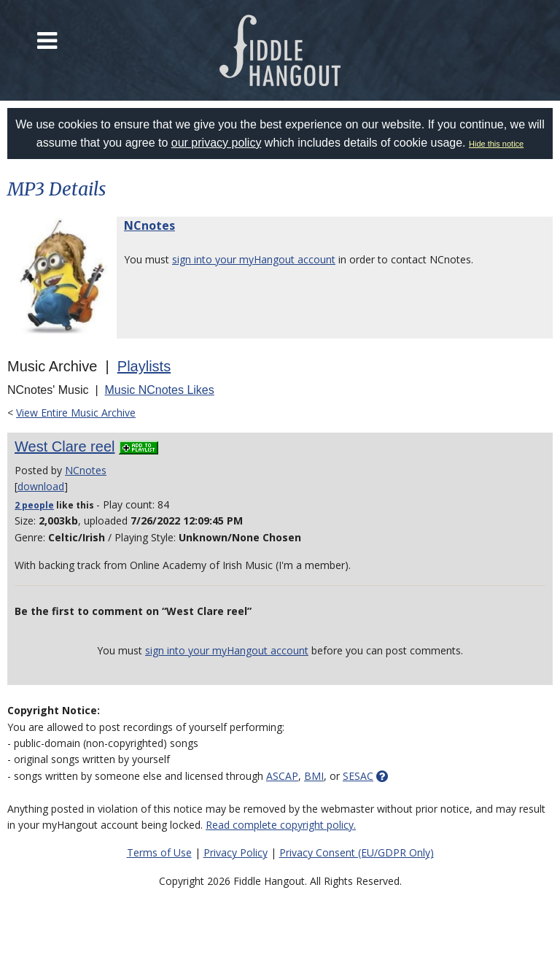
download (41, 486)
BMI (314, 776)
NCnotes (149, 225)
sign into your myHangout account (254, 259)
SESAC (358, 776)
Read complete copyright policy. (281, 825)
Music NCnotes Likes (159, 390)
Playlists (144, 366)
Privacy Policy (236, 852)
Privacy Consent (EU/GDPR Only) (357, 852)
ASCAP (282, 776)
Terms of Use (159, 852)
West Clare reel (65, 446)
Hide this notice (496, 144)
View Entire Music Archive (76, 413)
